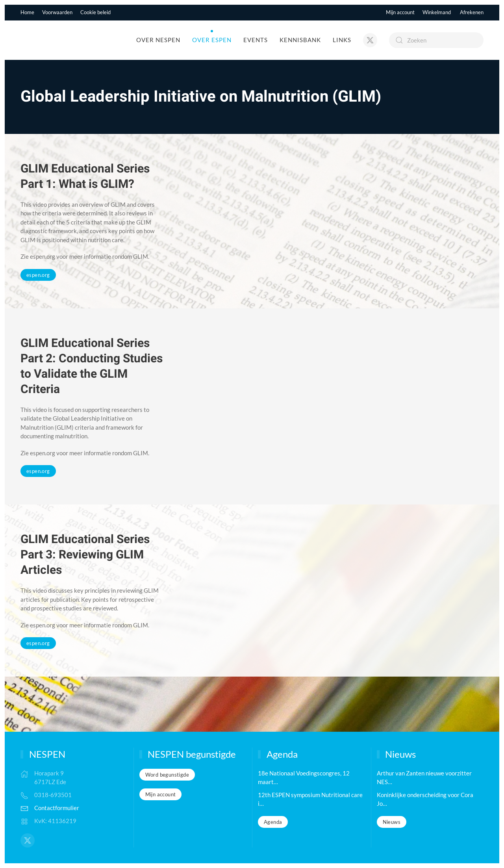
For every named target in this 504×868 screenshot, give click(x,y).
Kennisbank (300, 40)
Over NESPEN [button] (158, 40)
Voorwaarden (57, 12)
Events (256, 40)
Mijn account (400, 12)
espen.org (38, 275)
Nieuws (392, 822)
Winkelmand (437, 12)
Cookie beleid (95, 12)
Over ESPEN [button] (212, 40)
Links (342, 40)
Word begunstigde (167, 775)
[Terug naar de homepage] (63, 40)
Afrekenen (472, 12)
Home (27, 12)
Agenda (273, 822)
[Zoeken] (436, 40)
